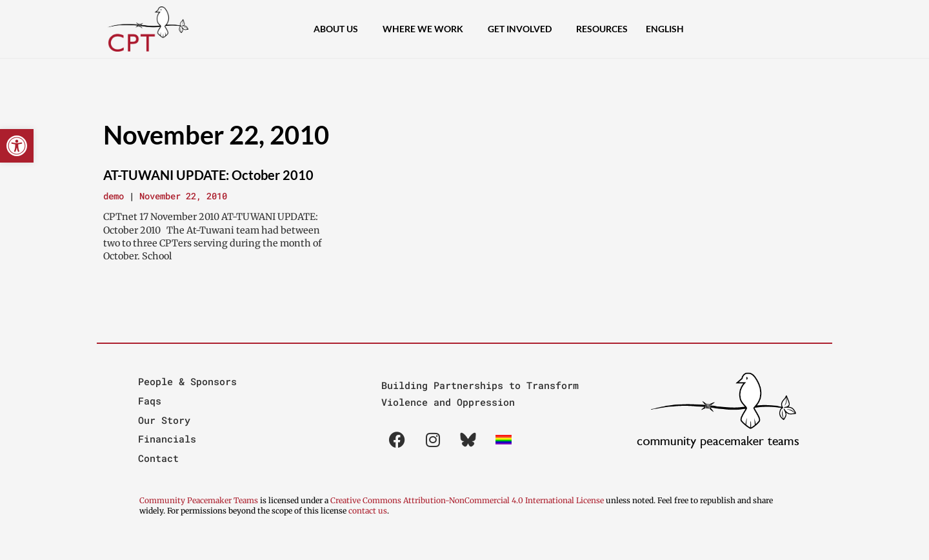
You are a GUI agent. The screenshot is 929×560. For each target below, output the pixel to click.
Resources (602, 29)
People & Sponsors (187, 381)
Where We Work (426, 29)
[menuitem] (668, 29)
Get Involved (523, 29)
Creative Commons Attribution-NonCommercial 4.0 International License (467, 500)
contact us (368, 511)
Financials (167, 439)
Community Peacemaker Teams (200, 500)
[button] (17, 146)
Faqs (150, 401)
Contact (158, 458)
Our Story (164, 420)
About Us (339, 29)
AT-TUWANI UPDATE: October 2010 (208, 175)
